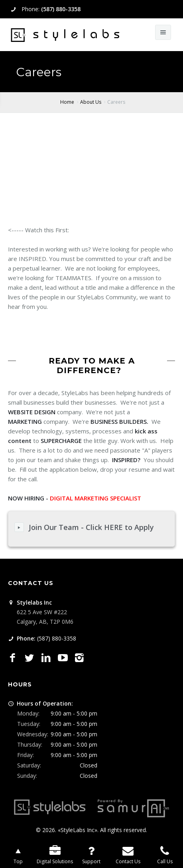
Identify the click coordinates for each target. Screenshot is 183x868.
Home (67, 102)
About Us (91, 102)
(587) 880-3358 (61, 9)
